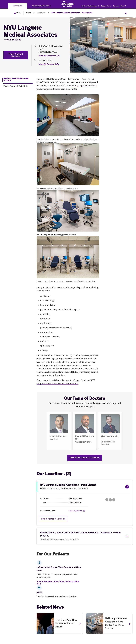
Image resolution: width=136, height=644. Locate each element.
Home (29, 13)
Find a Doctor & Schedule (16, 55)
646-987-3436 (76, 499)
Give (123, 6)
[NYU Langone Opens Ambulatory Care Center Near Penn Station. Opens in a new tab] (109, 623)
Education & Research (42, 6)
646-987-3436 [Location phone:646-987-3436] (45, 60)
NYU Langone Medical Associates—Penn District (72, 13)
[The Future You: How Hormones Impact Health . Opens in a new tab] (60, 623)
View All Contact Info (49, 64)
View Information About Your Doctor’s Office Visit (58, 583)
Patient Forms (106, 6)
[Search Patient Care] (126, 13)
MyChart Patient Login (90, 6)
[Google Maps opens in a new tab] (110, 500)
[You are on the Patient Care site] (18, 6)
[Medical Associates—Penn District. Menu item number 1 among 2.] (18, 80)
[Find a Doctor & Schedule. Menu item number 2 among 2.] (18, 86)
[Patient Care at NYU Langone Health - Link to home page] (68, 4)
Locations (41, 13)
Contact (116, 6)
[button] (127, 487)
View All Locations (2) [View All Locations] (49, 56)
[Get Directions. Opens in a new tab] (76, 511)
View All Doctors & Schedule (85, 458)
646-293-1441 (75, 503)
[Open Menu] (17, 13)
